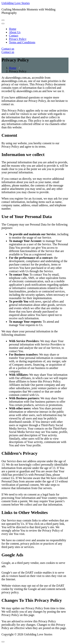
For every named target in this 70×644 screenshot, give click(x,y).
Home (13, 68)
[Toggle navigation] (3, 20)
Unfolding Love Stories (16, 3)
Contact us (8, 49)
